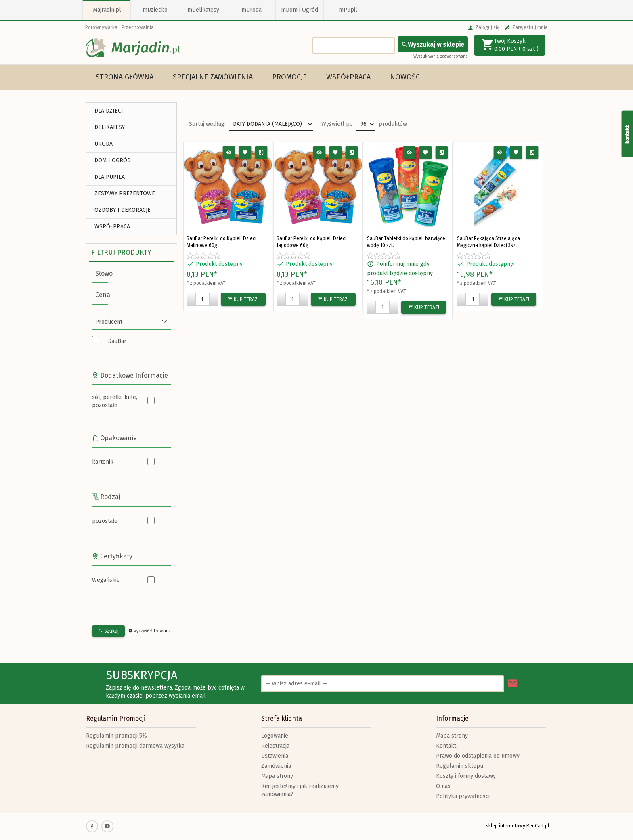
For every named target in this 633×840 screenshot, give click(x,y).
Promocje (289, 77)
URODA (104, 144)
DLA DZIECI (109, 111)
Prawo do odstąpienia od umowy (478, 756)
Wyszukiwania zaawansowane (441, 56)
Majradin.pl (107, 10)
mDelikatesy (203, 10)
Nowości (406, 77)
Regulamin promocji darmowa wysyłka (135, 746)
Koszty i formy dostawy (466, 776)
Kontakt (446, 746)
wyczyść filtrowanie (150, 631)
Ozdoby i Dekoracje (123, 210)
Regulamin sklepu (460, 766)
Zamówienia (276, 766)
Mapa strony (277, 776)
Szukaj (108, 631)
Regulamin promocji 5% (116, 736)
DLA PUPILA (110, 177)
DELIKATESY (110, 127)
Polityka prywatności (463, 796)
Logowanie (275, 736)
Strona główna (125, 77)
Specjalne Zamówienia (213, 77)
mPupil (348, 10)
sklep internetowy (506, 826)
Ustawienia (275, 756)
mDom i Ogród (300, 10)
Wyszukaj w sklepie (433, 45)
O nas (443, 786)
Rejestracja (275, 746)
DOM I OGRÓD (113, 160)
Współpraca (348, 77)
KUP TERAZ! (243, 299)
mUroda (252, 10)
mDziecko (155, 10)
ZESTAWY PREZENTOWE (125, 193)
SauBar (117, 341)
